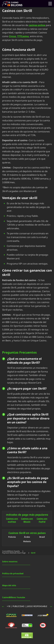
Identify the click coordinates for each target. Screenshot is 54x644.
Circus (12, 36)
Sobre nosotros (10, 562)
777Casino (23, 36)
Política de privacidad (13, 574)
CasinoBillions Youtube (14, 597)
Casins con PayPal (42, 520)
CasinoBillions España (11, 551)
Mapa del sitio (9, 586)
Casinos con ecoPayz (12, 520)
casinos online (37, 25)
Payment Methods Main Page (14, 553)
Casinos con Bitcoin (27, 520)
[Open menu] (50, 4)
